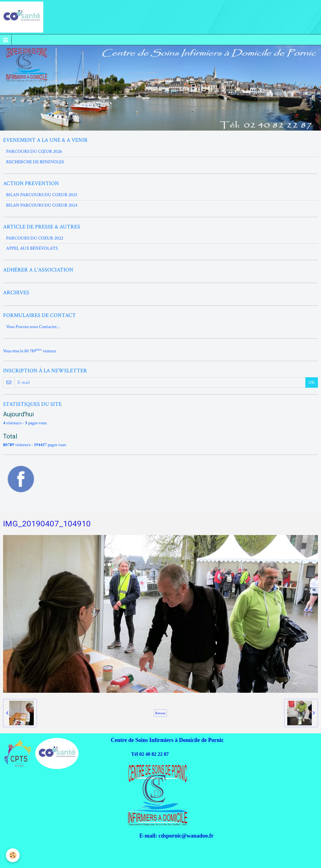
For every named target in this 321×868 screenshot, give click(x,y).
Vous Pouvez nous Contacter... (33, 327)
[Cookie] (13, 855)
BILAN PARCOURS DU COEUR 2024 (42, 205)
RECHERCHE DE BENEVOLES (35, 162)
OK (312, 382)
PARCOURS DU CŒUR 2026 (34, 151)
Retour (160, 713)
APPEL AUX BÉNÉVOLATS (32, 248)
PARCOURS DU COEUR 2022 (35, 238)
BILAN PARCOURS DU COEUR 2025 (42, 195)
